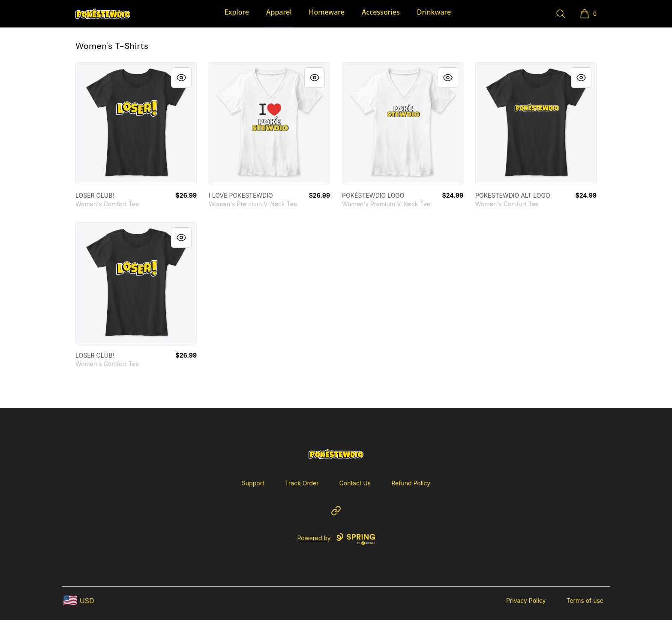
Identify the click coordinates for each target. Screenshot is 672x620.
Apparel (279, 12)
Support (253, 483)
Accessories (381, 12)
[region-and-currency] (79, 600)
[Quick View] (181, 78)
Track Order (302, 483)
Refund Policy (411, 483)
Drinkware (434, 12)
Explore (237, 12)
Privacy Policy (526, 600)
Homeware (326, 12)
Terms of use (585, 600)
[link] (136, 123)
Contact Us (355, 483)
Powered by (336, 539)
